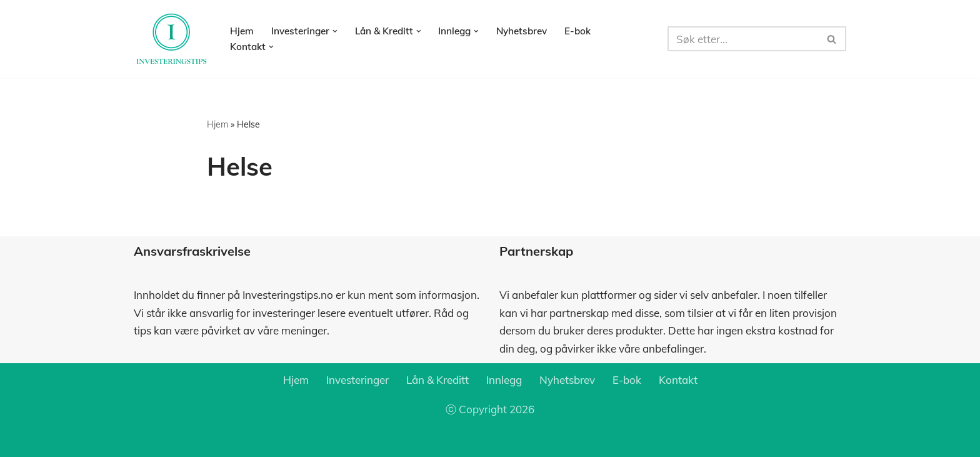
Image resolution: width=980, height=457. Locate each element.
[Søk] (743, 39)
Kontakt (678, 380)
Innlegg (504, 380)
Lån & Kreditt (437, 380)
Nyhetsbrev (522, 31)
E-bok (577, 31)
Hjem (242, 31)
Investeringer (357, 380)
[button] (335, 31)
